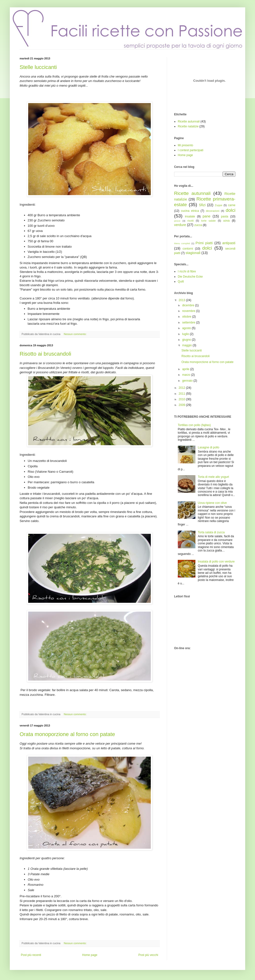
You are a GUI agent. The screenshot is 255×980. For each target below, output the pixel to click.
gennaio (188, 381)
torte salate (209, 221)
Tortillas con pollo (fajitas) (194, 425)
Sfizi (202, 205)
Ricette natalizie (188, 126)
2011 (182, 394)
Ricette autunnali (189, 121)
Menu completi (182, 243)
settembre (189, 322)
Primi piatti (204, 243)
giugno (187, 340)
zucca (198, 225)
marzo (187, 375)
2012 (182, 388)
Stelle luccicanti (38, 67)
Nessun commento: (76, 334)
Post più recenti (31, 955)
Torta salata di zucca (211, 532)
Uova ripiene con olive (212, 503)
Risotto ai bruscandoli (45, 354)
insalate (190, 216)
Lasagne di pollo (209, 447)
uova (226, 221)
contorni (188, 249)
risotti (191, 221)
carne (232, 205)
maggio (187, 345)
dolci (231, 210)
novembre (189, 311)
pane (206, 216)
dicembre (189, 305)
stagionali (193, 253)
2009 (182, 405)
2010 (182, 399)
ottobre (187, 317)
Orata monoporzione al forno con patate (67, 734)
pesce (177, 221)
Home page (90, 955)
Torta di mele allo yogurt (213, 477)
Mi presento (185, 145)
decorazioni (212, 211)
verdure (180, 225)
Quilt (181, 282)
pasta (224, 216)
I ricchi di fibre (187, 271)
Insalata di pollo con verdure (216, 562)
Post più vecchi (148, 955)
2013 (182, 300)
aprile (186, 369)
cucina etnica (190, 211)
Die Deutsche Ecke (190, 277)
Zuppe (219, 205)
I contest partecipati (191, 150)
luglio (186, 334)
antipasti (229, 243)
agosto (187, 328)
